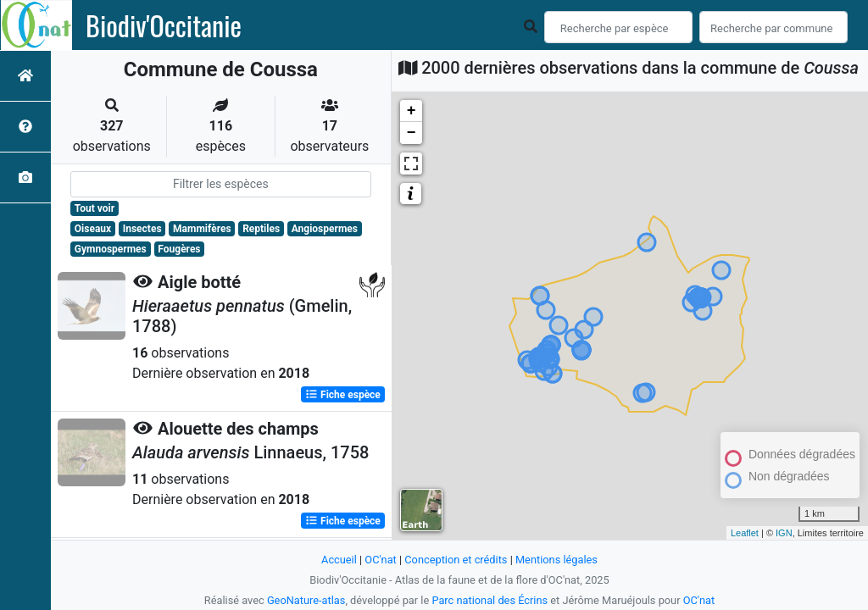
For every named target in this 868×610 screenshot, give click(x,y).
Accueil (339, 560)
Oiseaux (93, 229)
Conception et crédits (456, 560)
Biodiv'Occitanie (164, 25)
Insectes (142, 229)
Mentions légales (556, 560)
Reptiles (261, 229)
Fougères (179, 249)
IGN (784, 533)
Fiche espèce (343, 395)
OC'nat (380, 560)
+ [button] (412, 111)
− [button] (412, 133)
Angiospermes (325, 229)
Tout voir (95, 208)
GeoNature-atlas (306, 600)
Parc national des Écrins (490, 600)
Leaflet (745, 533)
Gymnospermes (111, 249)
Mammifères (202, 229)
